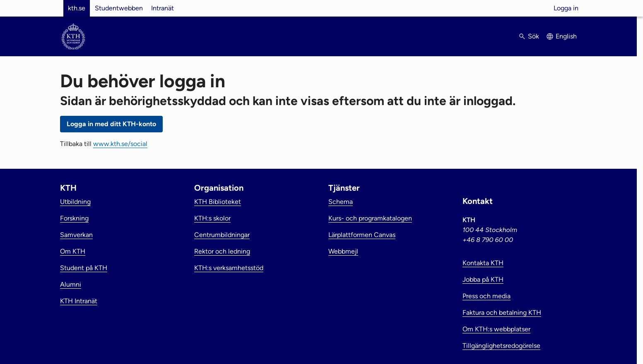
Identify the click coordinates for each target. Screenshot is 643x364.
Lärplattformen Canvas (362, 235)
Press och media (486, 296)
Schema (341, 202)
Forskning (74, 218)
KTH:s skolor (212, 218)
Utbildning (75, 202)
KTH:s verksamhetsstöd (229, 268)
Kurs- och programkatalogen (370, 218)
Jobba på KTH (483, 279)
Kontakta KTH (483, 263)
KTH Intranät (79, 301)
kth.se (77, 8)
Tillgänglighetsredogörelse (501, 346)
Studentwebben (119, 8)
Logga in (566, 8)
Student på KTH (84, 268)
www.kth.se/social (120, 144)
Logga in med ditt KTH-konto (111, 124)
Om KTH (73, 251)
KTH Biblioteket (218, 202)
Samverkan (76, 235)
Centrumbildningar (222, 235)
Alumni (71, 284)
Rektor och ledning (222, 251)
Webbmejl (343, 251)
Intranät (163, 8)
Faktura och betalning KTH (502, 313)
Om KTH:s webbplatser (496, 329)
